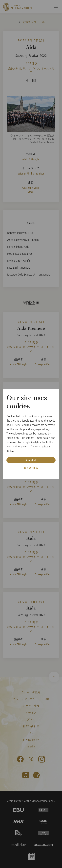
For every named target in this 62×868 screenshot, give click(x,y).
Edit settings (31, 468)
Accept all (31, 460)
